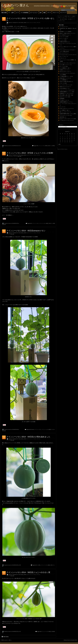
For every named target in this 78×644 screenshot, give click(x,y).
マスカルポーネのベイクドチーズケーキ (68, 55)
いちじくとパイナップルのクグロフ (67, 90)
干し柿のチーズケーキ (64, 100)
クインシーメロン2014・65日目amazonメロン (26, 231)
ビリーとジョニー (34, 13)
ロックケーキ (63, 107)
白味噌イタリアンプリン (65, 70)
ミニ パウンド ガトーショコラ (66, 85)
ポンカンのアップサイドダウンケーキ (68, 63)
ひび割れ (39, 565)
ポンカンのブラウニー (64, 53)
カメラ (17, 13)
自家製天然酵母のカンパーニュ (66, 102)
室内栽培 (53, 631)
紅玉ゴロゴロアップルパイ (65, 72)
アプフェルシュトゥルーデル (66, 115)
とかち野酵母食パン (64, 80)
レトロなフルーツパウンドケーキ (67, 120)
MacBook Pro (16, 23)
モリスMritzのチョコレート (65, 35)
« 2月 (59, 144)
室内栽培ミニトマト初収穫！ (66, 32)
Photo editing (21, 23)
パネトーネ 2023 (63, 83)
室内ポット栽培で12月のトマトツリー (68, 33)
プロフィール (56, 13)
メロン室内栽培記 (24, 13)
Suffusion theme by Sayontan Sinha (70, 640)
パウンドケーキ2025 (64, 37)
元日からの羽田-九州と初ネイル (66, 82)
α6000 (25, 23)
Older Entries (5, 637)
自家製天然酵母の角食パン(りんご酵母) (68, 114)
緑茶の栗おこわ (63, 117)
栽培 (7, 24)
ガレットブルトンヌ (64, 56)
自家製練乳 (62, 99)
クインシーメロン (33, 23)
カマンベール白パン (64, 38)
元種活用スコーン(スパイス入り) (67, 93)
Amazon (33, 429)
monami (9, 146)
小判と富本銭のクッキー (65, 88)
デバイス (38, 23)
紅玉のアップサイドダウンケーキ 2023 (68, 119)
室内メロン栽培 (52, 223)
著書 (44, 13)
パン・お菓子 (11, 13)
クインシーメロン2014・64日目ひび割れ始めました (28, 437)
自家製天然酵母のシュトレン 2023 (67, 92)
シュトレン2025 (63, 40)
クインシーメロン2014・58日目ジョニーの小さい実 (28, 572)
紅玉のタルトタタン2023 (65, 97)
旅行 (41, 13)
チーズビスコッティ (64, 27)
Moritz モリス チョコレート (65, 87)
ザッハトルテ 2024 (64, 66)
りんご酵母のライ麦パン (65, 110)
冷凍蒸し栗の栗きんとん (65, 42)
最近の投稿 (4, 13)
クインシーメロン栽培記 (43, 146)
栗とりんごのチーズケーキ (65, 112)
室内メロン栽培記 (52, 146)
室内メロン (53, 565)
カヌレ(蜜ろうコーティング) (66, 65)
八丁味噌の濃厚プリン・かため (66, 76)
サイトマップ (63, 13)
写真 (18, 156)
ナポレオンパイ (63, 58)
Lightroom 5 (10, 23)
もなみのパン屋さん (15, 5)
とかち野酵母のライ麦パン (65, 68)
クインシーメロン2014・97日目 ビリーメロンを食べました (31, 19)
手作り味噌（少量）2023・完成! (66, 95)
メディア (49, 13)
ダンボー (53, 429)
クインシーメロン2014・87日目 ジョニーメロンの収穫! (30, 153)
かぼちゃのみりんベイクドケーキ (67, 109)
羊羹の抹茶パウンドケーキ (65, 78)
